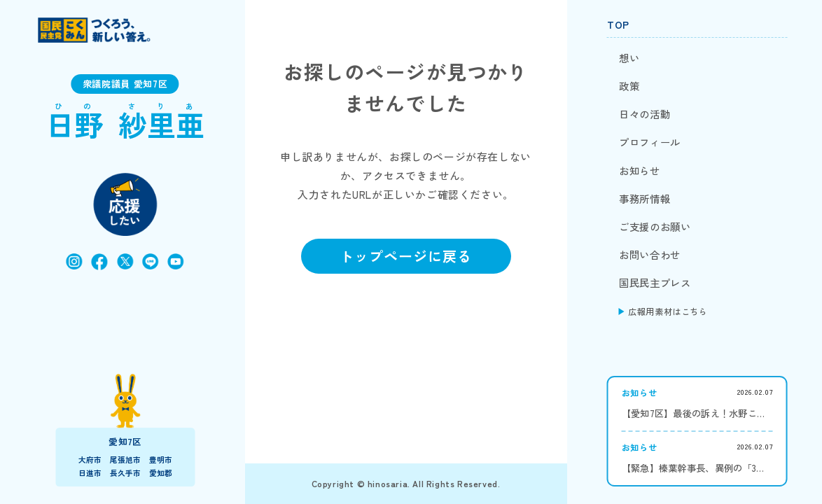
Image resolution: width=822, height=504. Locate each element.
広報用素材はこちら (668, 311)
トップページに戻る (406, 256)
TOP (618, 24)
